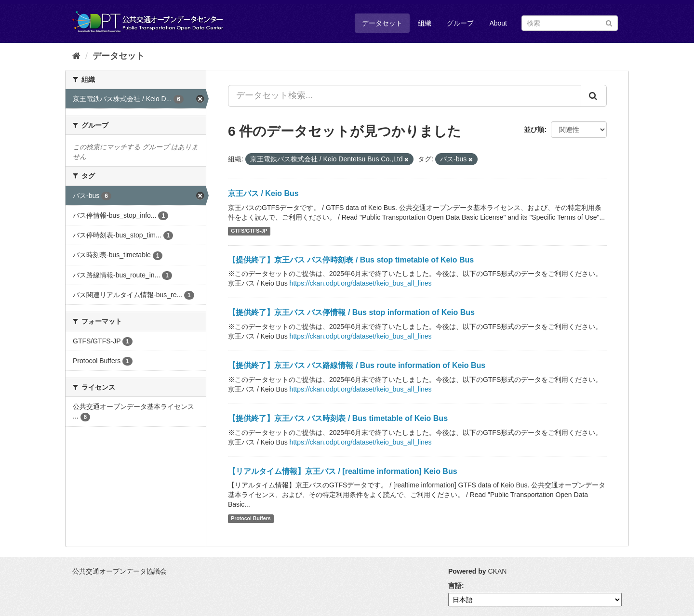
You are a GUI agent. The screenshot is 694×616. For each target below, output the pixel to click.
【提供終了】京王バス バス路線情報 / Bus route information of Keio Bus (357, 365)
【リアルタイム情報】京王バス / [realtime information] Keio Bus (343, 471)
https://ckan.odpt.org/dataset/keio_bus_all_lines (361, 283)
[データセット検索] (570, 23)
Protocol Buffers (251, 518)
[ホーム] (76, 56)
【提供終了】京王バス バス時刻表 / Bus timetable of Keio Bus (338, 418)
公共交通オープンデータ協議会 (120, 571)
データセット (382, 23)
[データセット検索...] (405, 96)
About (498, 23)
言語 (455, 586)
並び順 (534, 130)
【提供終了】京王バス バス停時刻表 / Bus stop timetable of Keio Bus (351, 260)
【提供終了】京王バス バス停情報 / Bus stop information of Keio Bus (351, 312)
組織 (425, 23)
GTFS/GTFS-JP (249, 231)
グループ (460, 23)
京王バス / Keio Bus (263, 193)
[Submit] (609, 22)
